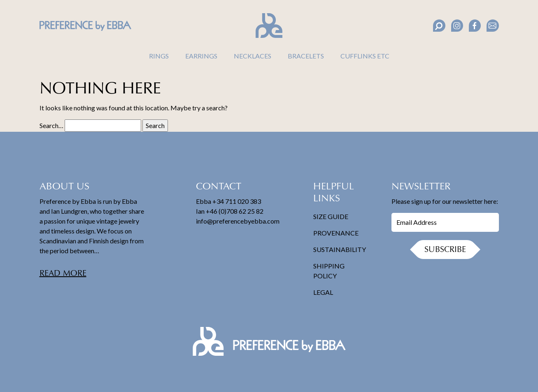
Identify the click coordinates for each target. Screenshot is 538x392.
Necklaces (253, 56)
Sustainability (340, 249)
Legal (323, 292)
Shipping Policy (329, 271)
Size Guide (331, 216)
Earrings (201, 56)
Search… (51, 125)
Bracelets (306, 56)
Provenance (336, 233)
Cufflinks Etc (365, 56)
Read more (63, 274)
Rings (159, 56)
